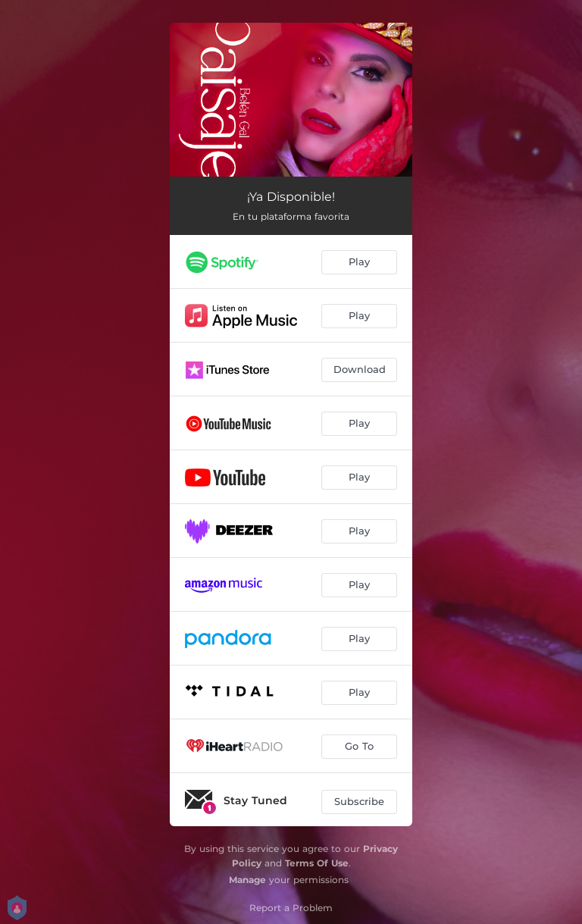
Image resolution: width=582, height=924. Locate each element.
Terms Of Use (317, 863)
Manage (247, 880)
